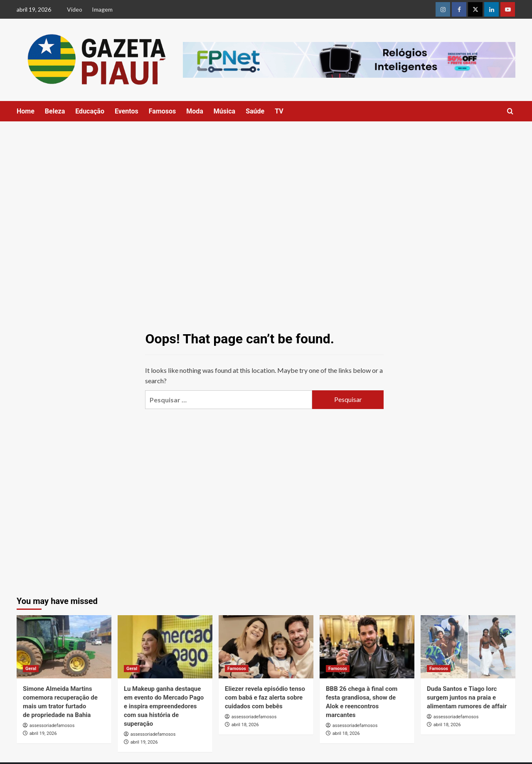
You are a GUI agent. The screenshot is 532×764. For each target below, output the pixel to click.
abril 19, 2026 (43, 733)
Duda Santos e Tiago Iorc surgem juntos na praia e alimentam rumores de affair (467, 697)
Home (26, 111)
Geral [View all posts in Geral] (31, 669)
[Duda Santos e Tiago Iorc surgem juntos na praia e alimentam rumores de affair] (468, 647)
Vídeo (75, 9)
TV (279, 111)
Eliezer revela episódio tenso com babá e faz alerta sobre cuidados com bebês (265, 697)
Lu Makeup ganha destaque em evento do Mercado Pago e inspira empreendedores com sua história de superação (164, 706)
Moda (195, 111)
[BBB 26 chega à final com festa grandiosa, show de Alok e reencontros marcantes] (367, 647)
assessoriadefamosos (52, 726)
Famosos (162, 111)
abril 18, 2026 (245, 725)
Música (224, 111)
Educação (90, 111)
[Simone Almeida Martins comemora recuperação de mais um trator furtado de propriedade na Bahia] (64, 647)
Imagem (102, 9)
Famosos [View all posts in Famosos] (237, 669)
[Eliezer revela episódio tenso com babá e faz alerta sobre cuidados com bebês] (266, 647)
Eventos (127, 111)
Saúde (255, 111)
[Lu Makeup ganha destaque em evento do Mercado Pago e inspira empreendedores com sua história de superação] (165, 647)
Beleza (55, 111)
